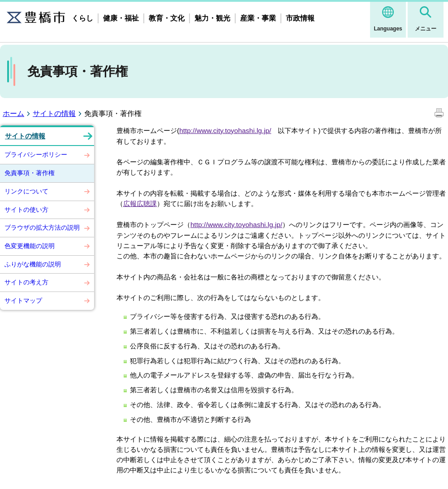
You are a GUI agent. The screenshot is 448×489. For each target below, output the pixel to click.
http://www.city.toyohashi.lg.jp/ (225, 131)
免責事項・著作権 (30, 173)
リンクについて (26, 191)
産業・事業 (258, 18)
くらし (82, 18)
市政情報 (300, 18)
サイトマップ (23, 300)
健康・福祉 (121, 18)
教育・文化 (167, 18)
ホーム (13, 114)
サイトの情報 (54, 114)
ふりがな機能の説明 (33, 264)
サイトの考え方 (26, 282)
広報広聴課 (140, 204)
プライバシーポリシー (36, 154)
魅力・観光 (212, 18)
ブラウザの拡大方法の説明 (42, 227)
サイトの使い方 (26, 210)
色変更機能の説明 (30, 246)
